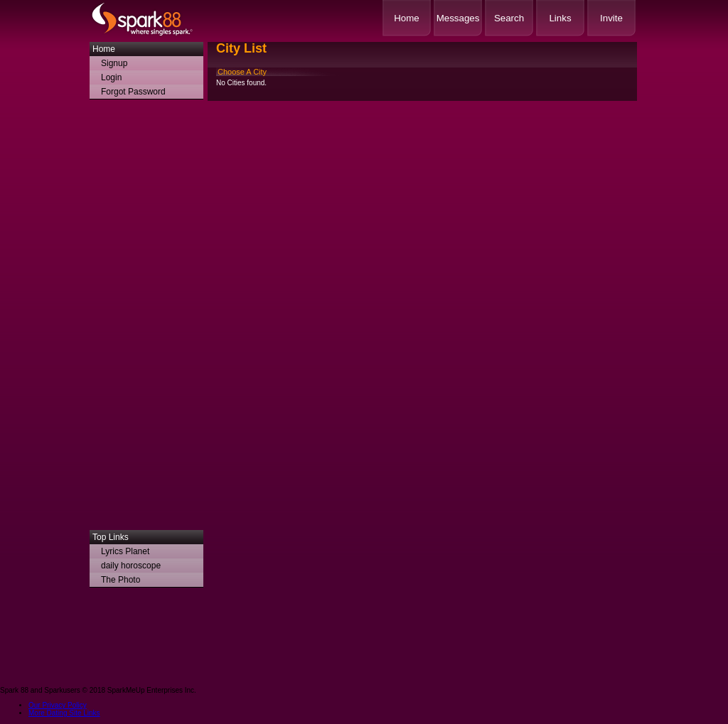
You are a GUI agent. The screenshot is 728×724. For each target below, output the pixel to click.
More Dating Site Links (64, 713)
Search (509, 18)
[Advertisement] (146, 318)
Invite (611, 18)
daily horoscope (131, 566)
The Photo (121, 580)
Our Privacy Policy (58, 705)
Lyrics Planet (125, 551)
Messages (458, 18)
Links (560, 18)
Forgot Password (133, 92)
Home (407, 18)
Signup (114, 63)
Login (111, 77)
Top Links (111, 537)
